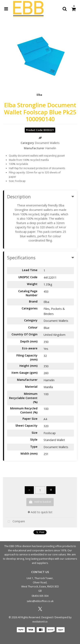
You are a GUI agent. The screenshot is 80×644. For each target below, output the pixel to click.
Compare (15, 522)
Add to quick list (40, 512)
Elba (39, 95)
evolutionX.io (40, 622)
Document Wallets (47, 143)
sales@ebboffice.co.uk (40, 601)
